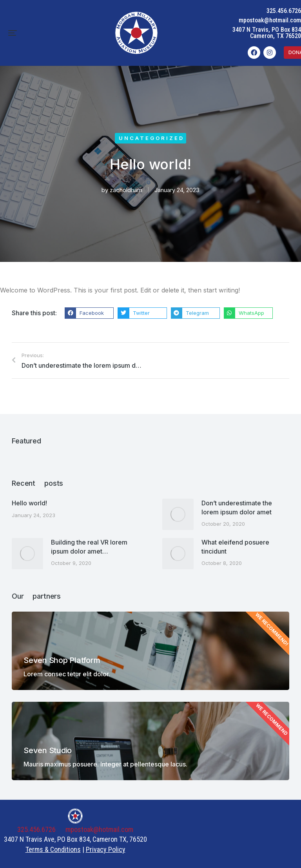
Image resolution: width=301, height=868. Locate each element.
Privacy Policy (106, 849)
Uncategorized (151, 138)
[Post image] (178, 514)
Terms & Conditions (53, 849)
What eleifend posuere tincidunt (235, 547)
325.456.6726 (284, 11)
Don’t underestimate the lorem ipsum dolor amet (237, 507)
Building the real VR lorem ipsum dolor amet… (89, 547)
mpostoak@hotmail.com (270, 20)
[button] (13, 33)
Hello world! (29, 503)
